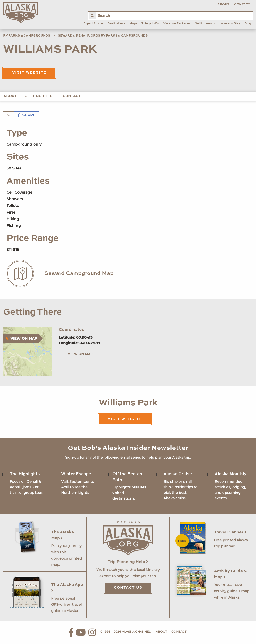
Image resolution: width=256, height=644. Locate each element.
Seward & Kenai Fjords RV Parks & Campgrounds (103, 36)
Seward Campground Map (79, 274)
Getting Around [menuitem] (205, 24)
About (223, 5)
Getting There (40, 96)
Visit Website (29, 73)
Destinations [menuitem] (116, 24)
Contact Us (128, 588)
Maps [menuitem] (133, 24)
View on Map (80, 354)
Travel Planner (230, 532)
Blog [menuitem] (248, 24)
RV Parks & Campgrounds (27, 36)
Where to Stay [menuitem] (230, 24)
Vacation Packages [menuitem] (177, 24)
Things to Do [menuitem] (150, 24)
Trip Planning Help (128, 562)
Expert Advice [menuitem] (93, 24)
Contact (242, 5)
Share (27, 116)
